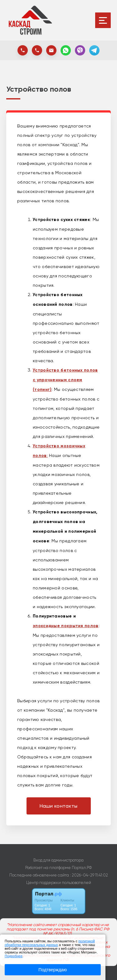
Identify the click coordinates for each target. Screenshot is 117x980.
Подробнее (14, 956)
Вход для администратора (58, 860)
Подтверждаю (53, 970)
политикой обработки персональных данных (50, 943)
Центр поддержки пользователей (59, 883)
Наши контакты (59, 806)
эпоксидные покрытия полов (66, 626)
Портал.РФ (82, 868)
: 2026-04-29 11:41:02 (89, 875)
